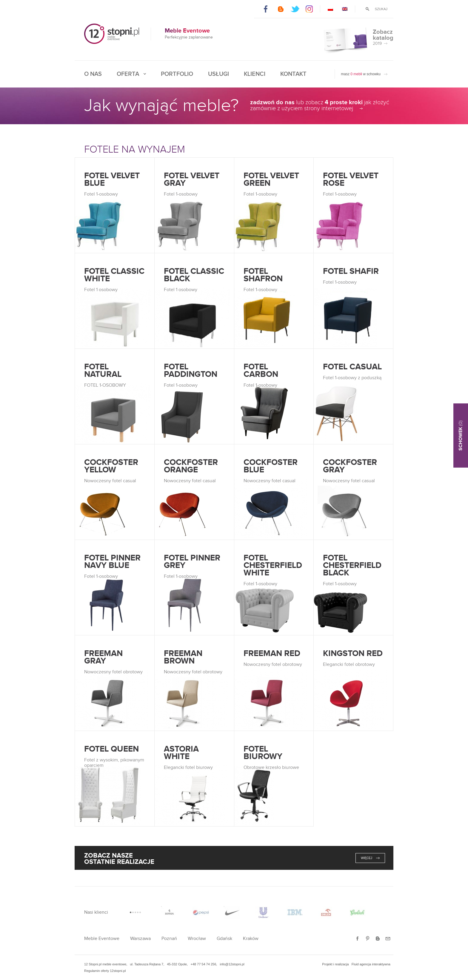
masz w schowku (361, 74)
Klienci (255, 74)
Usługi (218, 74)
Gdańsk (224, 939)
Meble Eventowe (102, 939)
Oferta (128, 74)
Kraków (251, 939)
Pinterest (368, 939)
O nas (93, 74)
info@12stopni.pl (232, 964)
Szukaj (381, 9)
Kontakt (293, 74)
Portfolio (177, 74)
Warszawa (140, 939)
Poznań (169, 939)
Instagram (310, 9)
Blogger (280, 9)
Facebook (266, 9)
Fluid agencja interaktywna (371, 964)
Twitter (295, 9)
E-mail (388, 939)
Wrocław (197, 939)
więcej (367, 858)
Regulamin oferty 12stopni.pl (105, 971)
